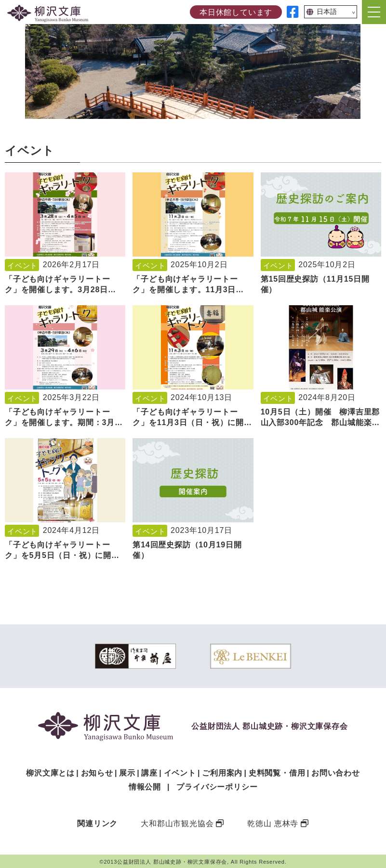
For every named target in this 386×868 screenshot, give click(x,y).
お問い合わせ (336, 773)
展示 (127, 773)
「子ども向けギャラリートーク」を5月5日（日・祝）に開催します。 (62, 556)
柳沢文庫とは (50, 773)
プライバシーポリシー (217, 787)
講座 (149, 773)
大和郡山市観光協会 (177, 823)
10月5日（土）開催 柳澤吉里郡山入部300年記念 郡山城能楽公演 (320, 423)
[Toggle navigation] (374, 12)
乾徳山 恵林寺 (273, 823)
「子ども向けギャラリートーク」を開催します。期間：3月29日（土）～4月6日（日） (65, 423)
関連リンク (97, 823)
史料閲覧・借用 (277, 773)
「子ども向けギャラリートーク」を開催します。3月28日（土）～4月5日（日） (57, 290)
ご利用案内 (222, 773)
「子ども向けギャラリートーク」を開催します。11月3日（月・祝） (185, 290)
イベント (22, 266)
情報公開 (145, 787)
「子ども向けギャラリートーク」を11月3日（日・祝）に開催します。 (192, 423)
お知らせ (97, 773)
